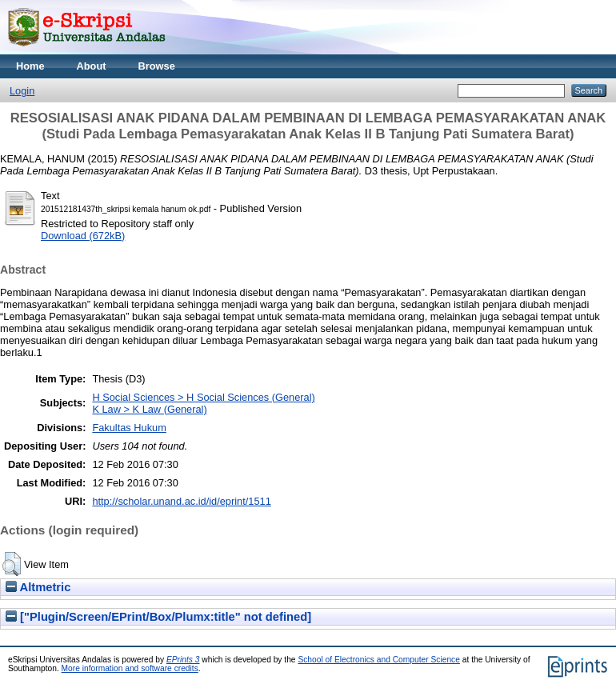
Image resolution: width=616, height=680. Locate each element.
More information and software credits (130, 668)
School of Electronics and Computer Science (379, 660)
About (92, 66)
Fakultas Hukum (129, 428)
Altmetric (38, 587)
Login (22, 91)
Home (30, 66)
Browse (157, 66)
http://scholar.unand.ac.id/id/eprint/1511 (181, 501)
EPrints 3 (183, 660)
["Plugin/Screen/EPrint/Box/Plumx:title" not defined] (158, 617)
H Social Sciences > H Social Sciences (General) (203, 397)
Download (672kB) (83, 236)
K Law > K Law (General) (149, 409)
